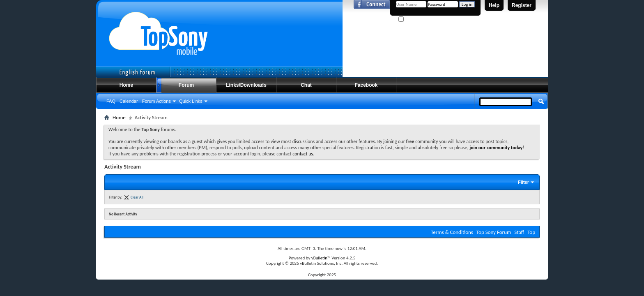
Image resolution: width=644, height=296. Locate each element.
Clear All (137, 197)
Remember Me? (416, 20)
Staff (519, 232)
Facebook (366, 85)
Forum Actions (156, 101)
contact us (303, 154)
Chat (306, 85)
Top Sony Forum (494, 232)
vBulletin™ (321, 258)
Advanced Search (522, 116)
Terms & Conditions (452, 232)
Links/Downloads (246, 85)
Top (531, 232)
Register (522, 5)
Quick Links (191, 101)
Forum (186, 85)
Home (126, 85)
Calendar (129, 101)
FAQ (111, 101)
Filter (523, 182)
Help (494, 5)
